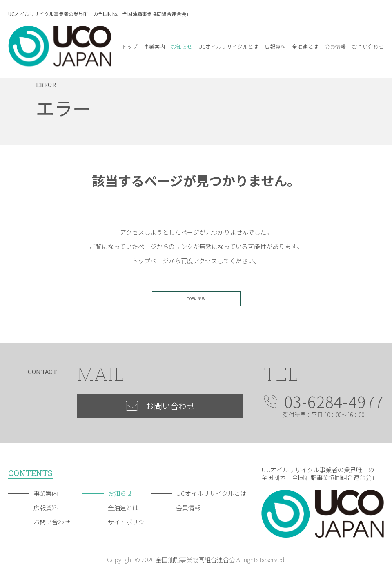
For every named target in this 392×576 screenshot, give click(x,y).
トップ (130, 46)
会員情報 (335, 46)
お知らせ (182, 46)
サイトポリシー (129, 522)
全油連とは (305, 46)
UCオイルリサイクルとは (228, 46)
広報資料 (275, 46)
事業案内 (154, 46)
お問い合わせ (368, 46)
